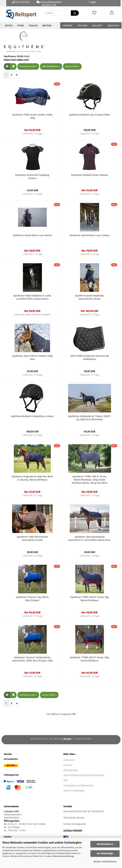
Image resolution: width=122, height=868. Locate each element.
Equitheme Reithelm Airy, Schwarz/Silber (90, 115)
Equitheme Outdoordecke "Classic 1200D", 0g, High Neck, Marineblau (90, 418)
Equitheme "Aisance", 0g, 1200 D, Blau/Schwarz (32, 599)
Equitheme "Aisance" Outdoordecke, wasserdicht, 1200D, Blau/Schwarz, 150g (32, 659)
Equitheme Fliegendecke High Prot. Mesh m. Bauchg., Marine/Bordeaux (32, 478)
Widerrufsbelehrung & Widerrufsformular (84, 775)
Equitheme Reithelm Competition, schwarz (32, 416)
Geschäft (97, 26)
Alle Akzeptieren (105, 844)
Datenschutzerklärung (63, 856)
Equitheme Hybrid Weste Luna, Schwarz (90, 235)
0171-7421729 (20, 2)
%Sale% (33, 26)
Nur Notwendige (105, 853)
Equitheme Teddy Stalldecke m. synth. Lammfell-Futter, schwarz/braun (32, 297)
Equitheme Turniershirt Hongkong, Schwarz (32, 177)
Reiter (9, 26)
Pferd (21, 26)
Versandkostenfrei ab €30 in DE (49, 3)
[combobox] (28, 66)
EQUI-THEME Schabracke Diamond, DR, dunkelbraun (90, 358)
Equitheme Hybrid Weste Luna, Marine (32, 235)
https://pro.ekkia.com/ (17, 60)
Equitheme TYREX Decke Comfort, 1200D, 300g (32, 116)
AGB (65, 780)
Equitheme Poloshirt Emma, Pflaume (90, 175)
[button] (112, 13)
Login (92, 2)
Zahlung (82, 26)
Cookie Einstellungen (74, 791)
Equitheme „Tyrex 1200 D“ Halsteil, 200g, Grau (32, 358)
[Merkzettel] (94, 13)
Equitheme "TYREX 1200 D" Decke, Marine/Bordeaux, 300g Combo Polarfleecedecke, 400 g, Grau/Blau (90, 480)
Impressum (69, 760)
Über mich (113, 26)
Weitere (47, 26)
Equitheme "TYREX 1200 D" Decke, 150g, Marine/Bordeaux (90, 659)
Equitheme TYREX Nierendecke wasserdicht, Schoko (32, 538)
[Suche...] (75, 13)
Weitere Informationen (105, 862)
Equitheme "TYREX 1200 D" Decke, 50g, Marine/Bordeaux (90, 599)
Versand (68, 26)
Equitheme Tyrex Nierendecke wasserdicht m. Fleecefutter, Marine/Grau (90, 538)
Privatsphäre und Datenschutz (79, 786)
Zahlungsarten (71, 770)
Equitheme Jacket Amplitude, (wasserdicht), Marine (90, 297)
